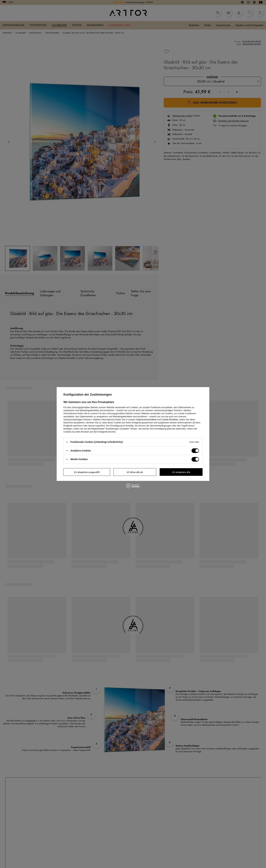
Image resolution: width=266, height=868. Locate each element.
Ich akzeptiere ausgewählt (87, 472)
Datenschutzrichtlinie (146, 420)
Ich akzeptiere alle (181, 472)
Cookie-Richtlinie (170, 420)
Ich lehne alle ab (135, 472)
